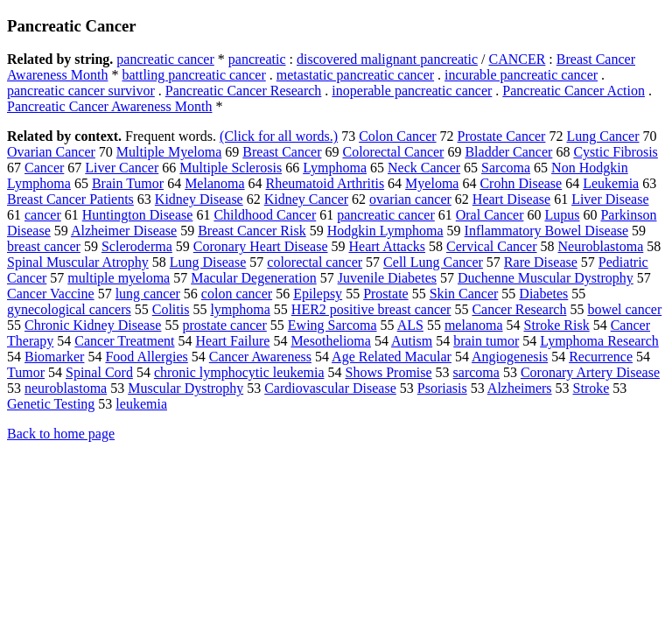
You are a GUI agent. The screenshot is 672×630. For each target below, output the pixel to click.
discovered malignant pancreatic (387, 59)
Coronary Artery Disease (590, 372)
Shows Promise (388, 372)
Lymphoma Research (599, 341)
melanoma (474, 325)
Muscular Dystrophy (185, 388)
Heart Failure (233, 341)
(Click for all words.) (279, 136)
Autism (412, 341)
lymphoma (240, 309)
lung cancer (148, 294)
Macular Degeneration (253, 278)
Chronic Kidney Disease (93, 325)
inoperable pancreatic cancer (412, 91)
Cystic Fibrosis (615, 152)
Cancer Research (519, 309)
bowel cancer (624, 309)
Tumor (26, 372)
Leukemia (611, 183)
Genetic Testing (51, 404)
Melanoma (214, 183)
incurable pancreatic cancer (521, 75)
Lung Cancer (602, 136)
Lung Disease (208, 262)
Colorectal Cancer (393, 152)
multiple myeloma (119, 278)
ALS (410, 325)
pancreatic (257, 59)
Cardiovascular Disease (330, 388)
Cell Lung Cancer (433, 262)
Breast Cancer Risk (252, 231)
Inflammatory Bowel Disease (547, 231)
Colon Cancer (397, 136)
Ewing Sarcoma (332, 325)
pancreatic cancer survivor (81, 91)
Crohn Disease (521, 183)
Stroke (591, 388)
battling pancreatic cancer (193, 75)
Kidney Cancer (306, 199)
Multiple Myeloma (169, 152)
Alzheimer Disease (124, 231)
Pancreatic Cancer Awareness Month (109, 106)
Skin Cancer (464, 294)
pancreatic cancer (165, 59)
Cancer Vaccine (51, 294)
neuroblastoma (66, 388)
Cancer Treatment (124, 341)
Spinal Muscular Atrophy (78, 262)
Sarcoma (506, 168)
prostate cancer (224, 325)
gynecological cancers (69, 309)
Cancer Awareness (260, 357)
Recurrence (601, 357)
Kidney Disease (199, 199)
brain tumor (486, 341)
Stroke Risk (557, 325)
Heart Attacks (388, 246)
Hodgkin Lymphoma (385, 231)
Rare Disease (541, 262)
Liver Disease (610, 199)
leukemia (141, 404)
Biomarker (54, 357)
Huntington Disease (138, 215)
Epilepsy (318, 294)
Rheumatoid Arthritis (325, 183)
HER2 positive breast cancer (371, 309)
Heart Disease (511, 199)
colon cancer (237, 294)
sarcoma (476, 372)
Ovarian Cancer (51, 152)
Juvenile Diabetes (387, 278)
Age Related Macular (392, 357)
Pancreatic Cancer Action (574, 91)
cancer (43, 215)
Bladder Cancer (508, 152)
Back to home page (61, 434)
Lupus (562, 215)
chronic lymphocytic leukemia (239, 372)
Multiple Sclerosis (231, 168)
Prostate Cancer (502, 136)
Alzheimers (520, 388)
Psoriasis (442, 388)
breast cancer (44, 246)
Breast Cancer (282, 152)
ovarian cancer (410, 199)
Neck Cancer (424, 168)
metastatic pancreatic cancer (355, 75)
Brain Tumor (128, 183)
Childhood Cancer (265, 215)
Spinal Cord (99, 372)
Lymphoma (335, 168)
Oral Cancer (490, 215)
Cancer (44, 168)
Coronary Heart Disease (261, 246)
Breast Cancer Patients (70, 199)
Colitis (171, 309)
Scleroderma (137, 246)
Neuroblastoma (601, 246)
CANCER (517, 59)
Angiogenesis (510, 357)
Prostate (386, 294)
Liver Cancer (122, 168)
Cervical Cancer (492, 246)
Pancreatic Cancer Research (244, 91)
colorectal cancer (315, 262)
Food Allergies (146, 357)
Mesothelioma (331, 341)
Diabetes (543, 294)
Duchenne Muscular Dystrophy (546, 278)
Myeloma (432, 183)
